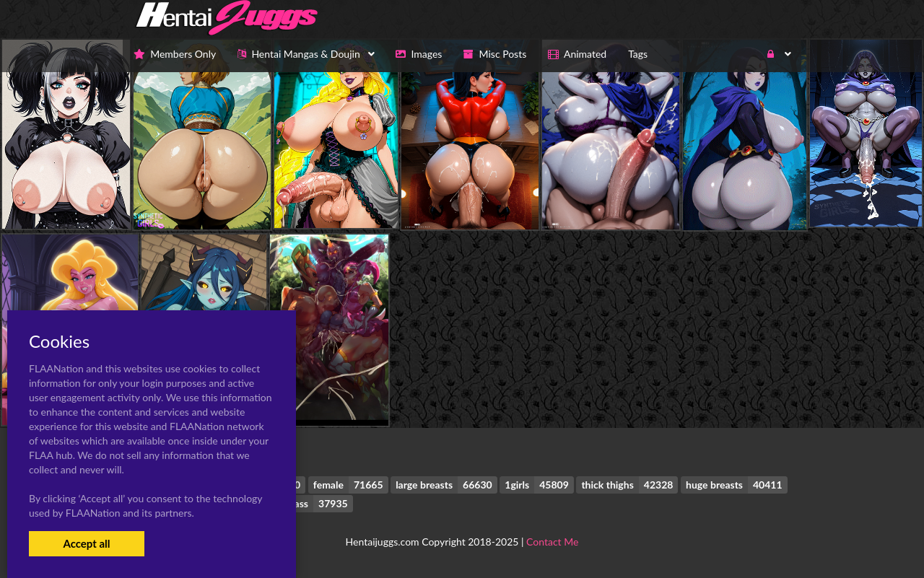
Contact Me (552, 542)
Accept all (86, 543)
